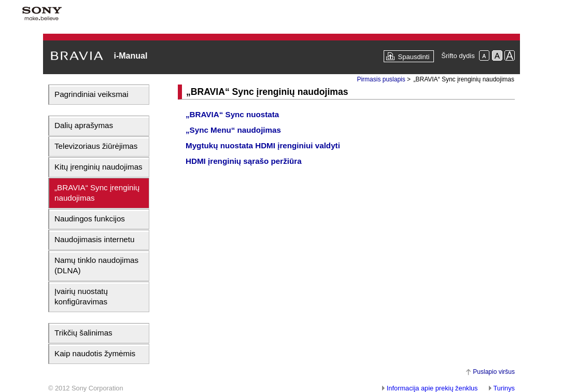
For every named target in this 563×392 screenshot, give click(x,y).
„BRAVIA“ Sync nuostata (232, 114)
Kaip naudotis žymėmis (95, 353)
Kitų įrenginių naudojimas (98, 167)
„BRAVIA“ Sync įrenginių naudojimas (97, 193)
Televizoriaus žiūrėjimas (96, 146)
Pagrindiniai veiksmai (92, 94)
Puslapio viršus (494, 372)
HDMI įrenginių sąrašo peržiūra (244, 161)
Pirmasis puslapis (381, 79)
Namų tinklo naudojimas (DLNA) (96, 265)
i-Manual (130, 56)
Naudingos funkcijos (90, 219)
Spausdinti (414, 57)
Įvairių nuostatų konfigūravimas (81, 296)
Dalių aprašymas (84, 125)
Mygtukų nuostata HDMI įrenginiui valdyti (263, 145)
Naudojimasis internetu (95, 239)
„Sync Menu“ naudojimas (233, 130)
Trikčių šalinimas (83, 333)
